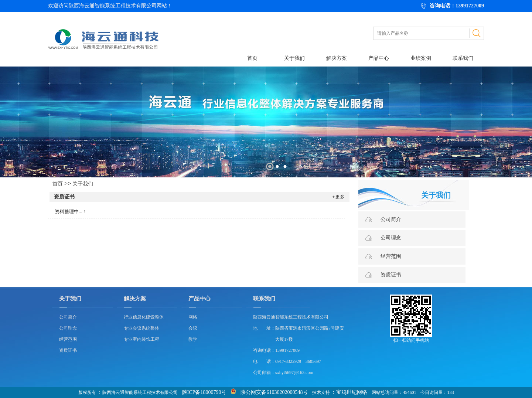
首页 (252, 58)
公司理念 (391, 238)
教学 (193, 339)
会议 (193, 328)
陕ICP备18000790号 (204, 392)
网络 (193, 317)
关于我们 (294, 58)
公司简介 (391, 219)
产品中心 (379, 58)
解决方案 (337, 58)
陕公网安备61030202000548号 (274, 392)
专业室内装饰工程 (141, 339)
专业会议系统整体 (141, 328)
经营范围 (391, 256)
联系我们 (463, 58)
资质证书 (64, 197)
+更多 (338, 197)
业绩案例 (421, 58)
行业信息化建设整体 (144, 317)
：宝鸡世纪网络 (349, 392)
